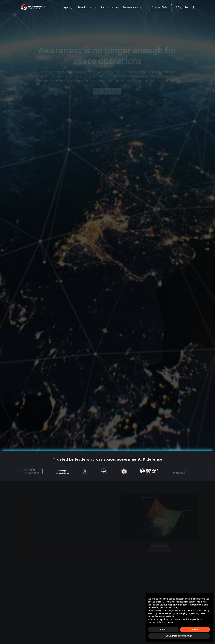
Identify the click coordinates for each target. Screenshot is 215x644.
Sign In (183, 7)
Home (68, 8)
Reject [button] (163, 629)
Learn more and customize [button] (179, 636)
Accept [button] (195, 629)
